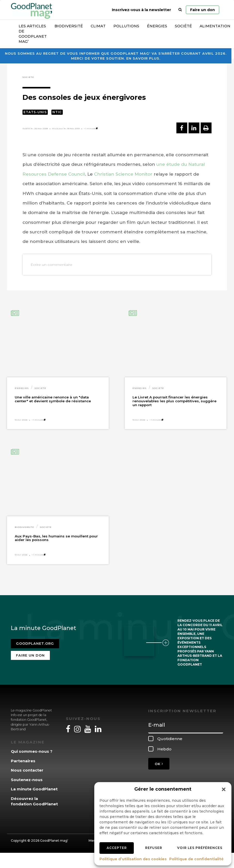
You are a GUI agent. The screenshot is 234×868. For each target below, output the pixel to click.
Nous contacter (27, 770)
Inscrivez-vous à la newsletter (141, 10)
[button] (224, 789)
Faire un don (202, 10)
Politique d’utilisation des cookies (133, 859)
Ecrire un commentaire (51, 265)
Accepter (117, 848)
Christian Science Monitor (123, 174)
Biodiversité (69, 26)
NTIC (57, 112)
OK (159, 764)
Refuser (154, 848)
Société (183, 26)
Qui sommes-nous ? (32, 751)
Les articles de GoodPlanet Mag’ (33, 34)
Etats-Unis (35, 112)
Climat (98, 26)
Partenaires (23, 761)
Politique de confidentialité (196, 859)
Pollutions (126, 26)
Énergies (157, 26)
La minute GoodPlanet (34, 789)
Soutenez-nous (27, 780)
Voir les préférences (200, 848)
